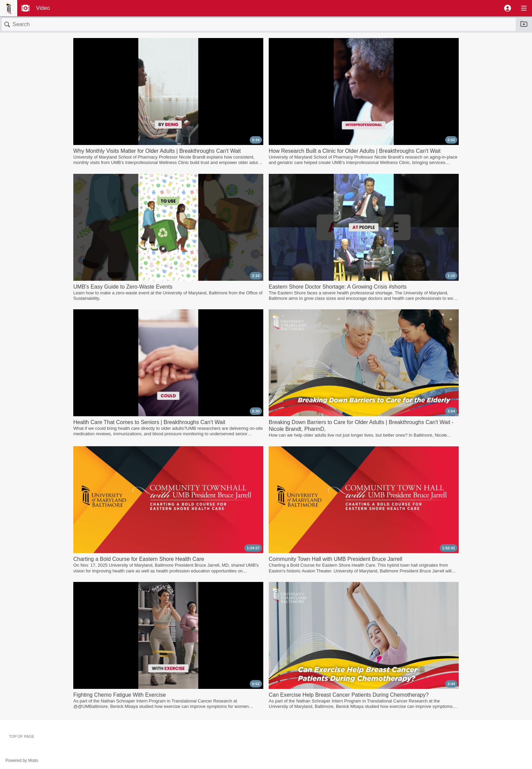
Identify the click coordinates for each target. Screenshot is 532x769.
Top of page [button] (22, 736)
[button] (508, 8)
